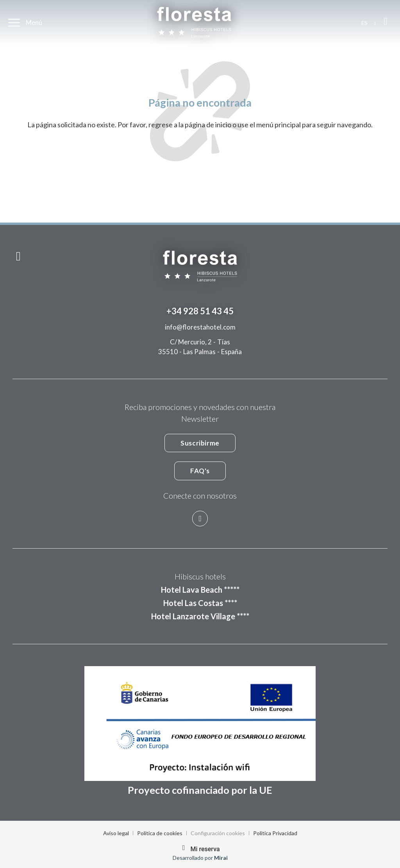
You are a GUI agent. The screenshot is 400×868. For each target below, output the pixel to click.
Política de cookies (160, 833)
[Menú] (14, 23)
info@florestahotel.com (200, 327)
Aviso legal (116, 833)
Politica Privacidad (275, 833)
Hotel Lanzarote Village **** (200, 616)
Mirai (221, 858)
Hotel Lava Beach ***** (200, 590)
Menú (34, 22)
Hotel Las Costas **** (200, 603)
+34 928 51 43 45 (200, 311)
